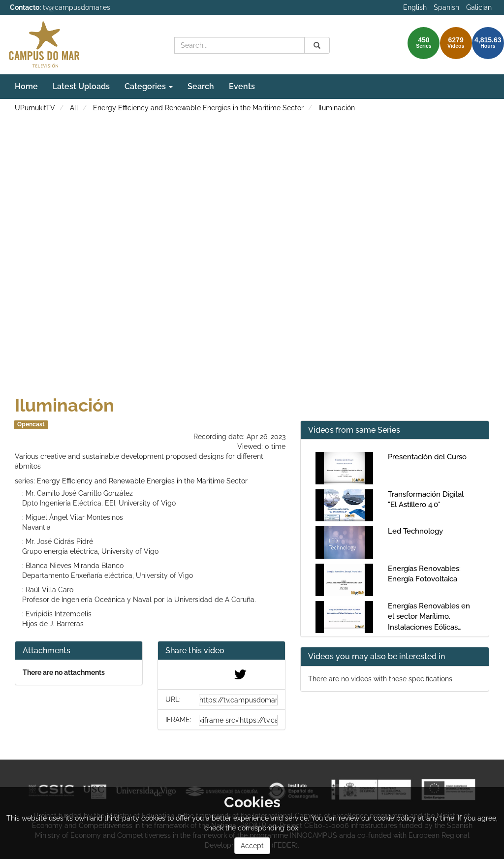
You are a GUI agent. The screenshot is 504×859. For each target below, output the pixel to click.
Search (201, 86)
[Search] (317, 45)
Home (26, 86)
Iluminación (337, 108)
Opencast (31, 424)
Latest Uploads (81, 86)
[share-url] (238, 700)
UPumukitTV (35, 108)
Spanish (446, 7)
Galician (479, 7)
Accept (252, 846)
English (415, 7)
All (74, 108)
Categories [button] (149, 86)
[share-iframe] (238, 720)
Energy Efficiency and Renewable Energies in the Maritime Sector (198, 108)
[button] (221, 651)
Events (242, 86)
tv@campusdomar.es (77, 7)
